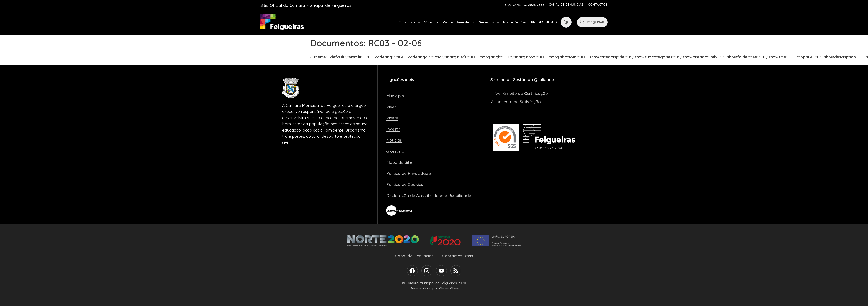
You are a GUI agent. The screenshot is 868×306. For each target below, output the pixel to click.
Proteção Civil (515, 22)
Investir (466, 22)
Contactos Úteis (458, 256)
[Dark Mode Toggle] (566, 22)
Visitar (448, 22)
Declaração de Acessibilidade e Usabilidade (429, 195)
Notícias (394, 140)
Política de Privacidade (409, 173)
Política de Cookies (405, 184)
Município (410, 22)
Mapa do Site (399, 162)
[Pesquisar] (592, 22)
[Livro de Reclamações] (399, 211)
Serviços (489, 22)
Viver (432, 22)
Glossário (395, 151)
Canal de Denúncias (414, 256)
